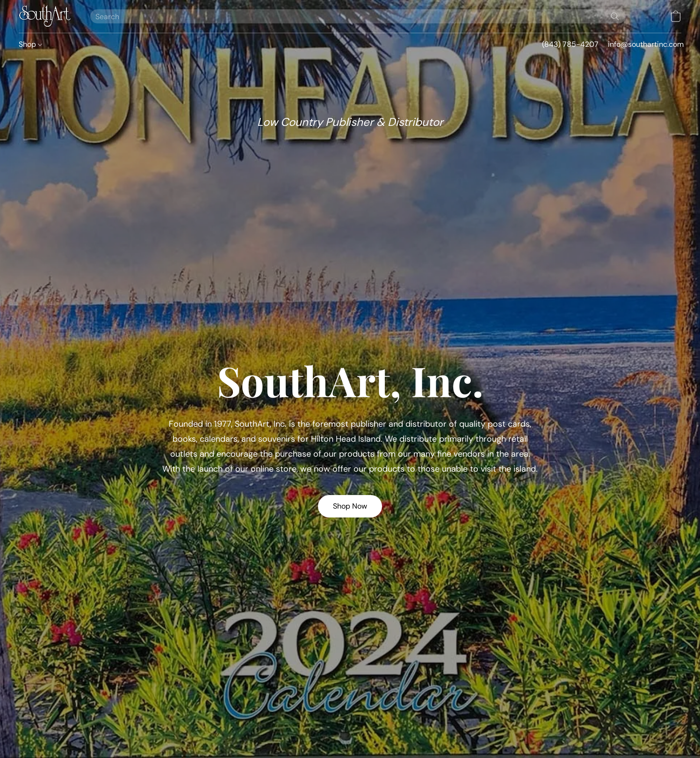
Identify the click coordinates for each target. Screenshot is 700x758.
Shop (30, 44)
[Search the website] (615, 16)
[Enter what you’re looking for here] (358, 16)
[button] (45, 16)
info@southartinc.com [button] (646, 44)
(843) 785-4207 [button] (570, 44)
